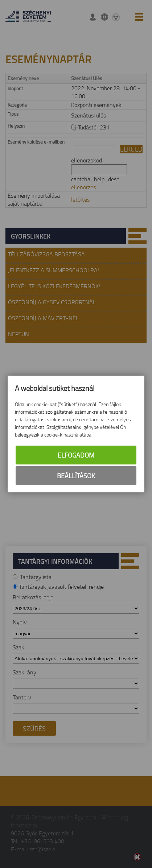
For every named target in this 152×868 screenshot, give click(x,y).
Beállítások (76, 476)
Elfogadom (76, 455)
